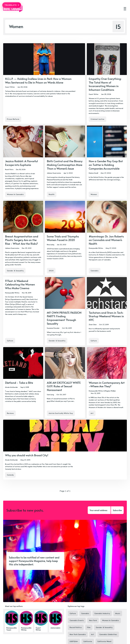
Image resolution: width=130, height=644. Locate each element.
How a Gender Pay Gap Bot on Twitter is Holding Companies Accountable (106, 165)
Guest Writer (10, 87)
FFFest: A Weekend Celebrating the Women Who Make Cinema (20, 284)
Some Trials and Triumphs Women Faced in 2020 (63, 238)
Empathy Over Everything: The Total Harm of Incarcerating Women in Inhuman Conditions (105, 84)
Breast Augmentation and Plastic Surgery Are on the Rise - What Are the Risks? (22, 240)
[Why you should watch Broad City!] (65, 450)
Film (89, 627)
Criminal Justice (97, 119)
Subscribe (117, 510)
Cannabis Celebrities (108, 634)
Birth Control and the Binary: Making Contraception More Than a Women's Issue (65, 165)
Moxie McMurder (11, 387)
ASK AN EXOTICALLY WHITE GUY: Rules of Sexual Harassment (64, 386)
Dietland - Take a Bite (19, 383)
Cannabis (95, 271)
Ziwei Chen (93, 324)
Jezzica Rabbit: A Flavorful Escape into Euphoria (21, 163)
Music (118, 613)
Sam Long (50, 395)
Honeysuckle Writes (96, 248)
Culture (10, 341)
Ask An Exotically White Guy (61, 413)
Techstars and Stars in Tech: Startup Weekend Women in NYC (106, 316)
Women (94, 194)
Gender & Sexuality (15, 271)
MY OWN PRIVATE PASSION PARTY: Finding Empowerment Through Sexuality (64, 318)
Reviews (10, 413)
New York (93, 620)
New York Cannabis (78, 634)
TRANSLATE (12, 5)
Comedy (10, 475)
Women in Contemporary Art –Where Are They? (107, 384)
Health (52, 194)
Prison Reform (13, 119)
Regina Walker (111, 391)
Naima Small (93, 173)
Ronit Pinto (9, 169)
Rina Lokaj (51, 245)
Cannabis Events (77, 620)
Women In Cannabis (15, 194)
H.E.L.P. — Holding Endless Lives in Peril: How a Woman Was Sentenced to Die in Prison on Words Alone (38, 81)
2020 (51, 271)
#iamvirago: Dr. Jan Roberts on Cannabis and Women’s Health (106, 240)
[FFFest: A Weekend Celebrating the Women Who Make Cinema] (23, 311)
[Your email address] (99, 510)
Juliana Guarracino (54, 173)
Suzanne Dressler (53, 328)
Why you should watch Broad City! (27, 455)
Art (92, 413)
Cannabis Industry (102, 613)
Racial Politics (76, 627)
